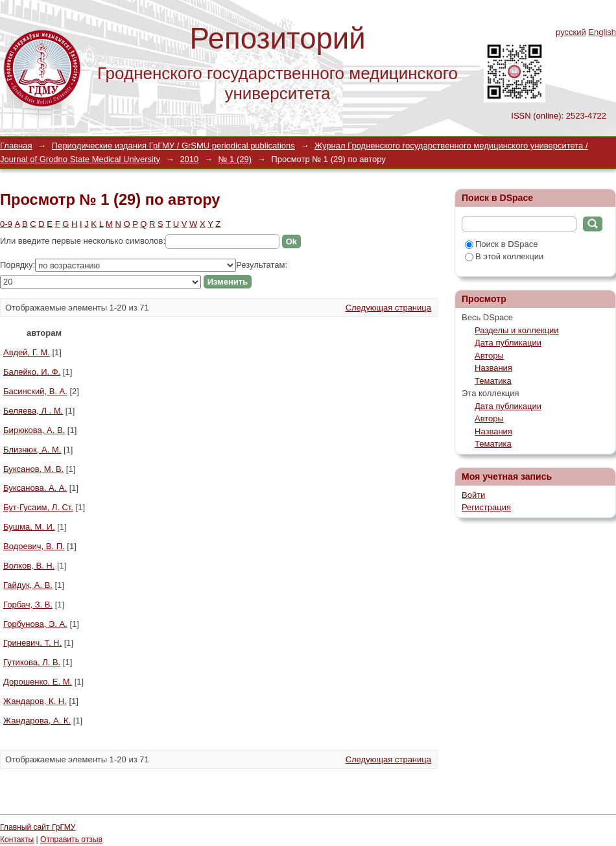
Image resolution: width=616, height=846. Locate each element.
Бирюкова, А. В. (34, 430)
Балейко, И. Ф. (32, 372)
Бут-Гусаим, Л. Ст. (38, 507)
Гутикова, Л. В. (32, 662)
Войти (473, 495)
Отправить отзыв (71, 840)
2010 (189, 159)
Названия (493, 368)
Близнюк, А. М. (32, 450)
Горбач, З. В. (28, 605)
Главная (16, 146)
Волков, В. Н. (29, 566)
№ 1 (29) (235, 159)
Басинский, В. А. (35, 391)
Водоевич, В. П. (34, 546)
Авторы (489, 356)
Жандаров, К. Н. (35, 701)
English (602, 32)
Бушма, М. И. (29, 527)
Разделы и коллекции (517, 330)
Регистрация (486, 507)
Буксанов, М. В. (33, 469)
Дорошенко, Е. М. (38, 682)
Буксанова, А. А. (35, 488)
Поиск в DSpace (501, 244)
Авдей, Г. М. (27, 352)
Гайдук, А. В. (28, 585)
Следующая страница (388, 308)
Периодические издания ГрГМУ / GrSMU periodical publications (173, 146)
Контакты (17, 840)
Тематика (493, 381)
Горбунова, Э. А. (35, 624)
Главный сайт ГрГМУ (38, 827)
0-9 (6, 224)
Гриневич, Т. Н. (32, 643)
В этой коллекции (504, 256)
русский (571, 32)
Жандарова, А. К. (37, 721)
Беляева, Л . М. (33, 411)
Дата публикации (508, 343)
